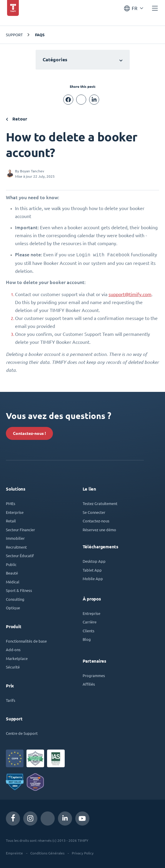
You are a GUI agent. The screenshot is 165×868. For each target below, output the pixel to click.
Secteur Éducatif (20, 555)
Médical (13, 581)
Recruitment (16, 546)
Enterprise (15, 512)
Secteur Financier (20, 529)
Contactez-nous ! (29, 433)
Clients (89, 630)
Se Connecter (94, 512)
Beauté (12, 572)
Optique (13, 607)
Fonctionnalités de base (26, 640)
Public (11, 564)
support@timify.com (130, 294)
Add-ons (13, 649)
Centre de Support (22, 733)
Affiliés (89, 683)
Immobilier (15, 538)
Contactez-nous (96, 520)
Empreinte (14, 852)
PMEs (11, 503)
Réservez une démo (99, 529)
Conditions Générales (47, 852)
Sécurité (13, 666)
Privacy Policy (83, 852)
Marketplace (17, 658)
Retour (16, 119)
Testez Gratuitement (100, 503)
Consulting (15, 599)
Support (14, 35)
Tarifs (11, 700)
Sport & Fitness (19, 590)
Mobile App (93, 578)
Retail (11, 520)
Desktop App (94, 561)
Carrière (90, 621)
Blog (87, 639)
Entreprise (91, 613)
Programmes (94, 675)
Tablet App (92, 569)
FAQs (40, 35)
